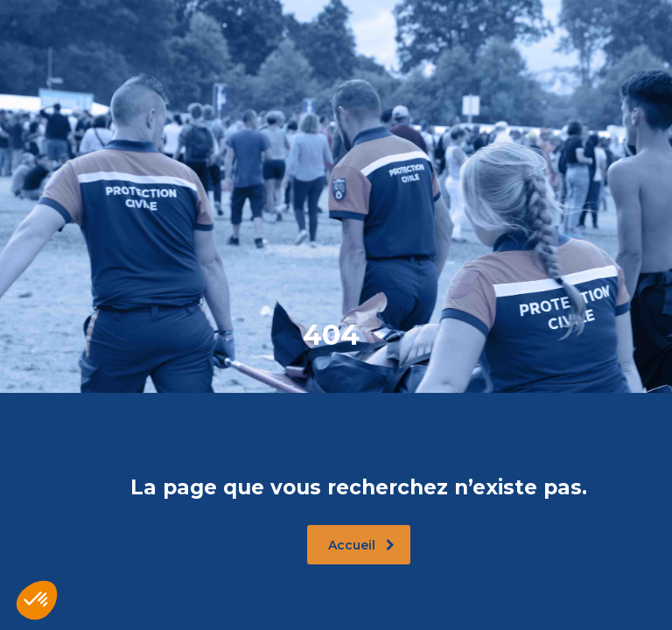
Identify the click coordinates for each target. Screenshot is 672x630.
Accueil (361, 545)
